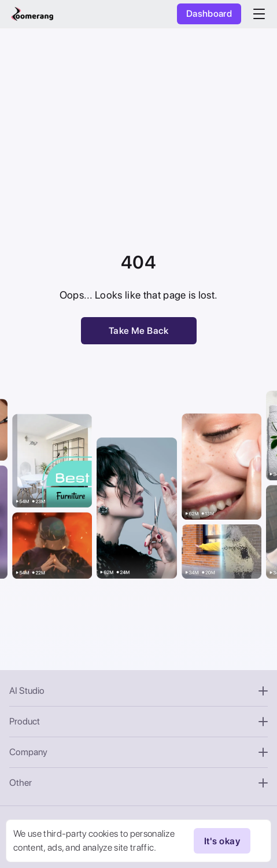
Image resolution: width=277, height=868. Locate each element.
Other (138, 783)
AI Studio (138, 691)
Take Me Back (139, 331)
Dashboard (209, 14)
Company (138, 752)
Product (138, 721)
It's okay (222, 841)
